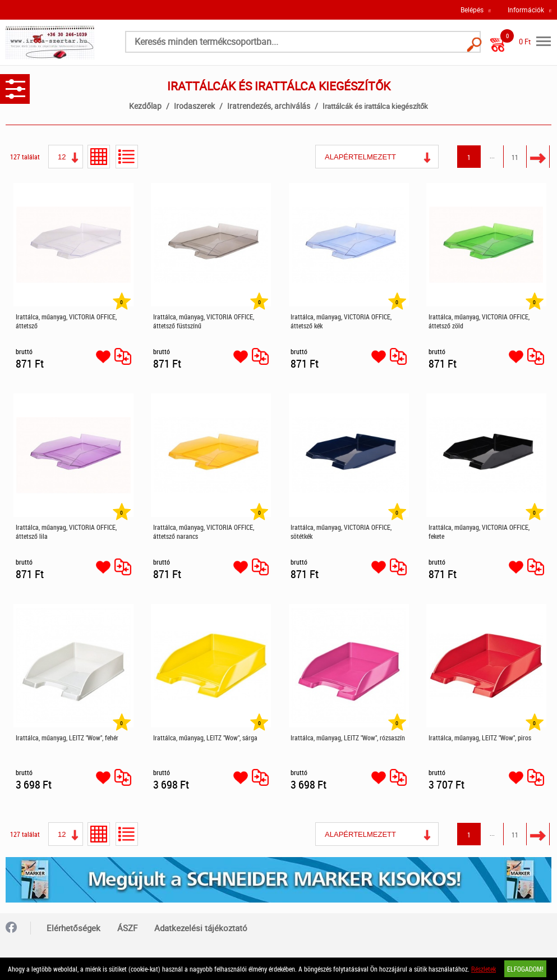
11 (515, 157)
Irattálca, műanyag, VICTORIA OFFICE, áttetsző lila (66, 532)
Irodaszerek (194, 106)
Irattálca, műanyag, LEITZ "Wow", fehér (67, 738)
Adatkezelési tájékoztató (201, 928)
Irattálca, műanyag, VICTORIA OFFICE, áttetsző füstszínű (204, 321)
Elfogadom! (525, 969)
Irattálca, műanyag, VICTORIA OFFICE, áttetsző (66, 321)
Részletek (484, 969)
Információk (526, 10)
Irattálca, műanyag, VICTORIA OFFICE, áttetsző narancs (204, 532)
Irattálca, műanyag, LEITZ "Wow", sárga (205, 738)
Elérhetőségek (73, 928)
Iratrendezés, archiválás (269, 106)
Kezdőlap (145, 106)
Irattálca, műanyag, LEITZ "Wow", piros (480, 738)
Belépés (472, 10)
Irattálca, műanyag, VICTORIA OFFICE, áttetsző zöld (479, 321)
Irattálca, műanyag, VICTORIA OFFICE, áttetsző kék (341, 321)
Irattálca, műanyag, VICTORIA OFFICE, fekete (479, 532)
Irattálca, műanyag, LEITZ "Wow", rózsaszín (348, 738)
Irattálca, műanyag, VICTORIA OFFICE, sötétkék (341, 532)
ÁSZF (127, 928)
